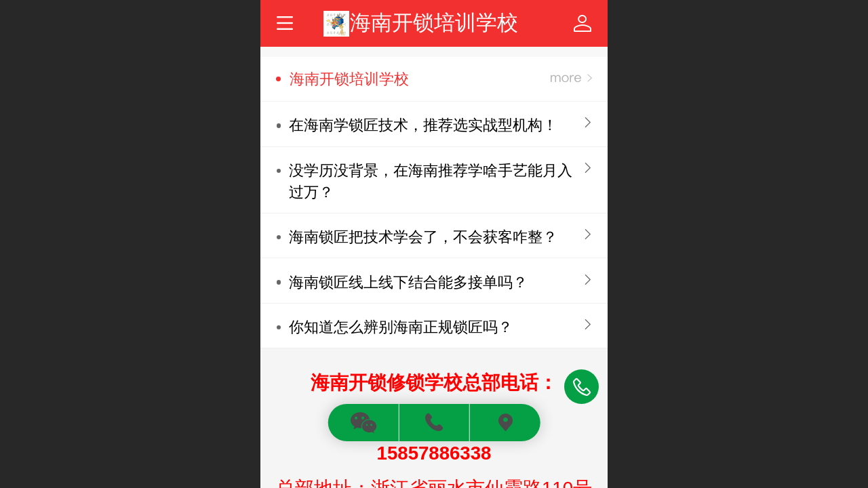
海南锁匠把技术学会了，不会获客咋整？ (423, 237)
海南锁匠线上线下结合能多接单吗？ (408, 282)
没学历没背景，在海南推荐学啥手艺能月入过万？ (431, 181)
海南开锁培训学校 (434, 23)
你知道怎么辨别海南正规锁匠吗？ (401, 327)
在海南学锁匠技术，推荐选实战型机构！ (423, 125)
